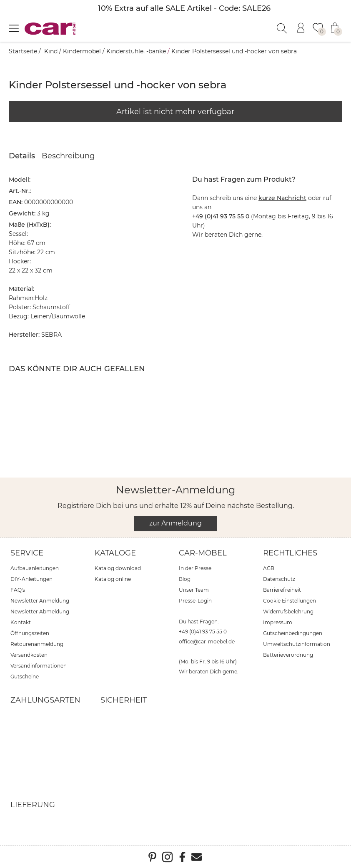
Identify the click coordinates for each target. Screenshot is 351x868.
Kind (51, 51)
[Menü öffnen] (14, 28)
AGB (269, 568)
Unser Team (194, 590)
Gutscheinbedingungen (293, 633)
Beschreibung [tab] (68, 156)
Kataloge (115, 553)
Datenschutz (279, 579)
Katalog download (118, 568)
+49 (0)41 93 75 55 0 (203, 632)
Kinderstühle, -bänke (136, 51)
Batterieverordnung (288, 655)
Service (27, 553)
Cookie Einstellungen (290, 601)
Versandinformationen (39, 666)
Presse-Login (195, 601)
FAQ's (18, 590)
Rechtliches (290, 553)
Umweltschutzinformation (297, 644)
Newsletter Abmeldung (40, 612)
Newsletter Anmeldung (40, 601)
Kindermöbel (82, 51)
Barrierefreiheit (282, 590)
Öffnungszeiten (30, 633)
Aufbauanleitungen (35, 568)
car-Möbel (203, 553)
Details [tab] (22, 156)
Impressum (278, 622)
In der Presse (195, 568)
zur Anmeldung (175, 523)
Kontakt (21, 622)
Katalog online (113, 579)
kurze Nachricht (282, 198)
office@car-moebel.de (207, 642)
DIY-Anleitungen (31, 579)
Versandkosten (29, 655)
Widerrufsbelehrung (288, 612)
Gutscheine (25, 677)
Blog (185, 579)
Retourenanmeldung (37, 644)
